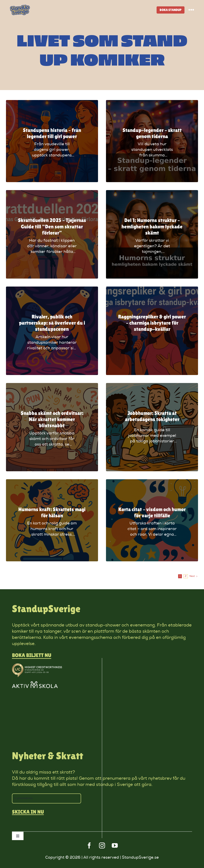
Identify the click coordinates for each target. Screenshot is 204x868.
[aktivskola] (35, 683)
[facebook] (89, 845)
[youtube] (115, 845)
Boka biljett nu (32, 655)
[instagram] (102, 845)
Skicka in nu (28, 812)
